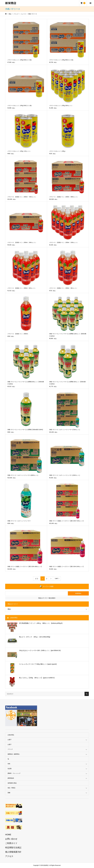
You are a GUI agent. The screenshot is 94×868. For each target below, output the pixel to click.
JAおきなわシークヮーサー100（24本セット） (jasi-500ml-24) (40, 650)
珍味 (9, 764)
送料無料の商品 (12, 783)
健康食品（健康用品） (14, 754)
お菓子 (10, 740)
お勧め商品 (11, 735)
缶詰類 (10, 769)
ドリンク (10, 749)
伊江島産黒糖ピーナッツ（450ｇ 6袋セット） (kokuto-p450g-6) (41, 623)
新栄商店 (11, 3)
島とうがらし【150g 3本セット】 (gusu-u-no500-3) (37, 678)
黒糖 (9, 793)
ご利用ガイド (11, 843)
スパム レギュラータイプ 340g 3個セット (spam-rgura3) (38, 664)
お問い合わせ (11, 839)
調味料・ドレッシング (14, 773)
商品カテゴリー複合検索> (47, 598)
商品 (9, 609)
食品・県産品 (11, 788)
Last (56, 578)
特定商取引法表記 (13, 848)
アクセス (9, 856)
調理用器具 (11, 778)
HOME (8, 835)
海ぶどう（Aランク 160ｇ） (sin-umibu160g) (35, 637)
